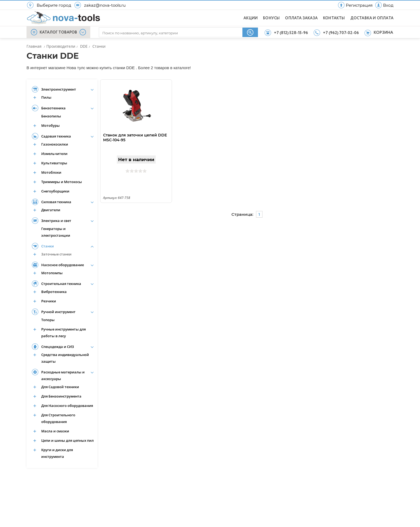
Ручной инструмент (58, 312)
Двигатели (51, 210)
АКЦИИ (251, 18)
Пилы (46, 97)
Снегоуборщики (55, 191)
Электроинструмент (59, 89)
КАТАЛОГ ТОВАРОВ (58, 32)
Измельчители (54, 154)
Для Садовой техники (60, 387)
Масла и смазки (55, 431)
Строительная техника (61, 284)
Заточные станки (56, 254)
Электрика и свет (56, 221)
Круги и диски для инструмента (57, 453)
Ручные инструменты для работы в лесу (63, 333)
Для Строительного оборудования (58, 418)
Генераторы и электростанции (56, 232)
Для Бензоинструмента (61, 396)
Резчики (49, 301)
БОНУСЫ (271, 18)
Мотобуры (50, 125)
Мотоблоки (51, 172)
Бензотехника (53, 108)
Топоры (48, 320)
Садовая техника (56, 136)
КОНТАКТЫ (334, 18)
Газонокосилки (55, 144)
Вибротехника (54, 292)
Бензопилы (51, 116)
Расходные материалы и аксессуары (63, 375)
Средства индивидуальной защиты (65, 358)
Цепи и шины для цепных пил (67, 440)
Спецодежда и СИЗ (58, 347)
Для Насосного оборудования (67, 406)
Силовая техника (56, 202)
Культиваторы (54, 163)
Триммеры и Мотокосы (62, 182)
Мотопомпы (52, 273)
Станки (48, 246)
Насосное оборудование (63, 265)
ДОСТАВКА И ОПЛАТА (372, 18)
